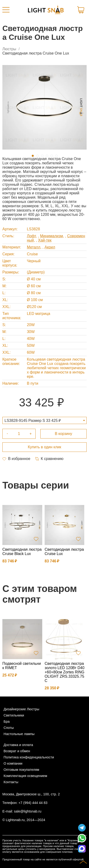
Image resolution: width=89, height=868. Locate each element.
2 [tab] (37, 156)
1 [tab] (33, 156)
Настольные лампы (19, 734)
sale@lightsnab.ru (28, 811)
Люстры (9, 49)
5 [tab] (52, 156)
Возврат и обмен (17, 751)
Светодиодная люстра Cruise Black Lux (22, 552)
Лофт (31, 236)
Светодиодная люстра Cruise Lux (64, 552)
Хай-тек (45, 240)
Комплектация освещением (25, 776)
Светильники (14, 715)
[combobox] (44, 420)
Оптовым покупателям (21, 770)
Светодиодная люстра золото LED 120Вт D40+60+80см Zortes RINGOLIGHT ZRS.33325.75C (65, 672)
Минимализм (52, 236)
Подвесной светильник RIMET (22, 666)
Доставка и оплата (18, 745)
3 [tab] (42, 156)
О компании (13, 763)
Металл (34, 247)
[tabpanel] (44, 107)
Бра (7, 722)
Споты (9, 728)
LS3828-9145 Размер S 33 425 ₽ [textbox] (33, 421)
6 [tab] (56, 156)
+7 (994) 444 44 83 (33, 803)
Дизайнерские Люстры (21, 709)
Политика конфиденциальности (29, 757)
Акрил (50, 247)
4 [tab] (47, 156)
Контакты (11, 782)
